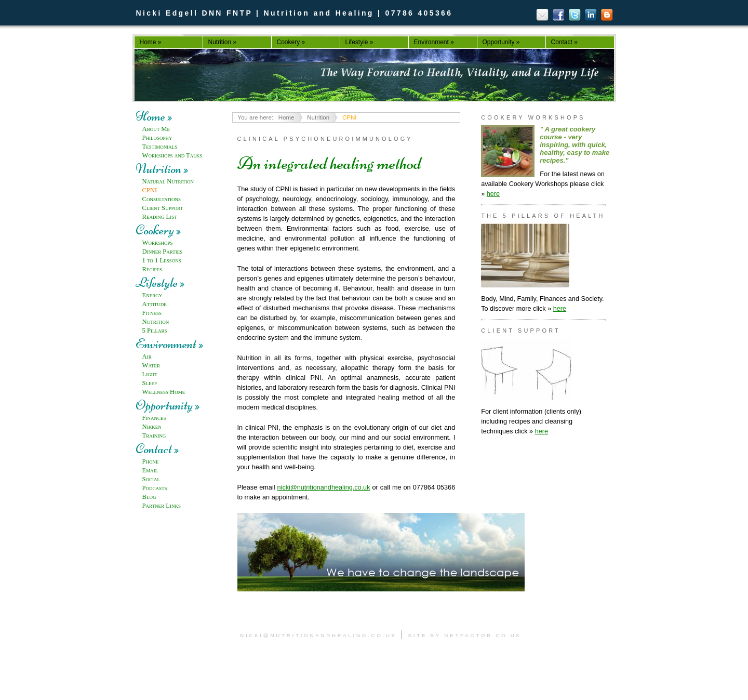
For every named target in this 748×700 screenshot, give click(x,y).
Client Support (163, 208)
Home (286, 117)
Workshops (158, 243)
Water (151, 365)
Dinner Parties (163, 252)
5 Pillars (155, 331)
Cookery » (291, 42)
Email (150, 470)
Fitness (152, 313)
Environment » (434, 42)
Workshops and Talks (172, 155)
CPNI (150, 190)
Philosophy (157, 138)
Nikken (152, 427)
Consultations (162, 199)
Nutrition (156, 322)
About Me (156, 129)
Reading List (160, 217)
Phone (151, 461)
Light (150, 374)
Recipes (152, 269)
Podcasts (155, 488)
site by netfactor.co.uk (465, 635)
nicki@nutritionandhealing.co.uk (324, 487)
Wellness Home (164, 392)
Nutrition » (223, 42)
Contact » (564, 42)
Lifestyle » (359, 42)
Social (151, 479)
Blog (149, 497)
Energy (152, 295)
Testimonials (160, 147)
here (493, 194)
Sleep (150, 383)
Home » (151, 42)
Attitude (155, 304)
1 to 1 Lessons (162, 260)
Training (154, 435)
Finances (154, 418)
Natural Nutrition (168, 181)
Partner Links (162, 506)
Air (147, 356)
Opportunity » (501, 42)
